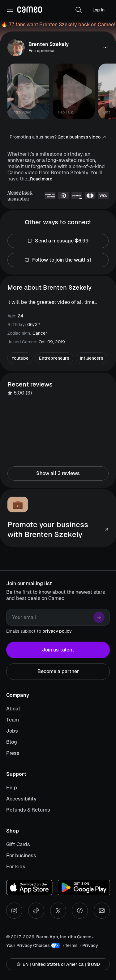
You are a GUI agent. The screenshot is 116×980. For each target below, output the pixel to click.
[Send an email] (102, 911)
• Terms (70, 945)
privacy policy (57, 631)
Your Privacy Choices (28, 945)
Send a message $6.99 (58, 241)
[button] (79, 10)
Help (12, 788)
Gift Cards (18, 844)
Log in (99, 10)
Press (13, 753)
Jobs (12, 731)
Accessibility (21, 799)
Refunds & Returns (28, 810)
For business (21, 856)
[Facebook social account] (80, 911)
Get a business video (79, 137)
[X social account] (58, 911)
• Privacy (89, 945)
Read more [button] (41, 179)
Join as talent (58, 650)
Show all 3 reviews (58, 473)
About (13, 709)
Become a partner (58, 672)
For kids (16, 867)
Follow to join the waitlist (58, 260)
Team (13, 720)
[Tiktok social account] (36, 911)
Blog (12, 742)
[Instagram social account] (14, 911)
